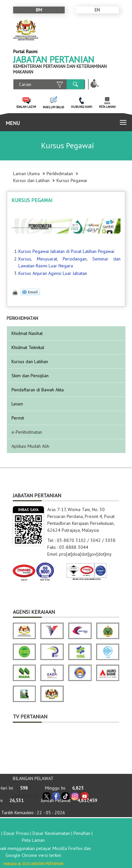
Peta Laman (33, 840)
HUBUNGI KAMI (82, 107)
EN (97, 10)
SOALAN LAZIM (26, 107)
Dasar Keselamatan (51, 833)
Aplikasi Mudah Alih (30, 446)
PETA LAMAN (107, 107)
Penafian (82, 833)
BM (39, 10)
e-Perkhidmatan (27, 432)
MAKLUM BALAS (53, 107)
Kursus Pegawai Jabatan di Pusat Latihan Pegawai (66, 251)
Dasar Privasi (16, 833)
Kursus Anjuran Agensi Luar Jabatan (53, 273)
